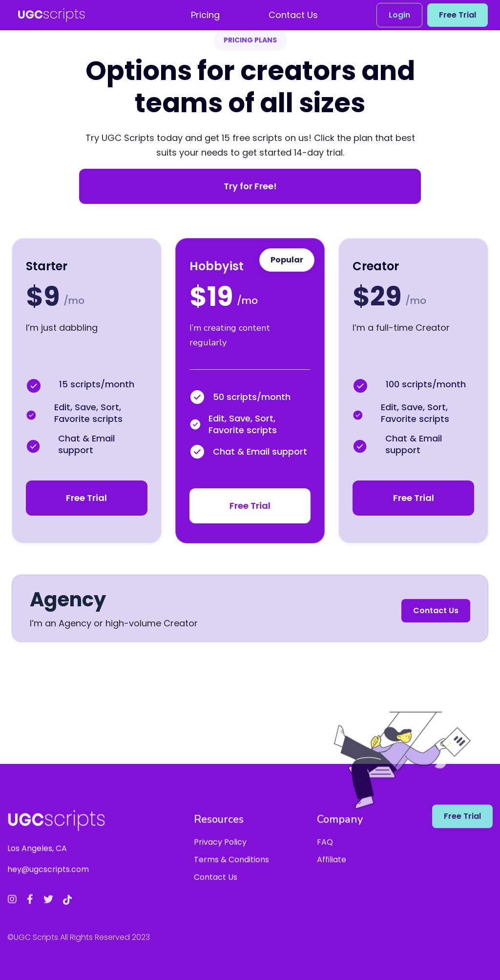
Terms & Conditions (231, 868)
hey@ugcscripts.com (48, 877)
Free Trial (458, 15)
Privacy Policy (220, 850)
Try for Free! (250, 186)
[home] (51, 15)
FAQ (325, 850)
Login (399, 15)
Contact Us (436, 610)
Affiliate (332, 868)
